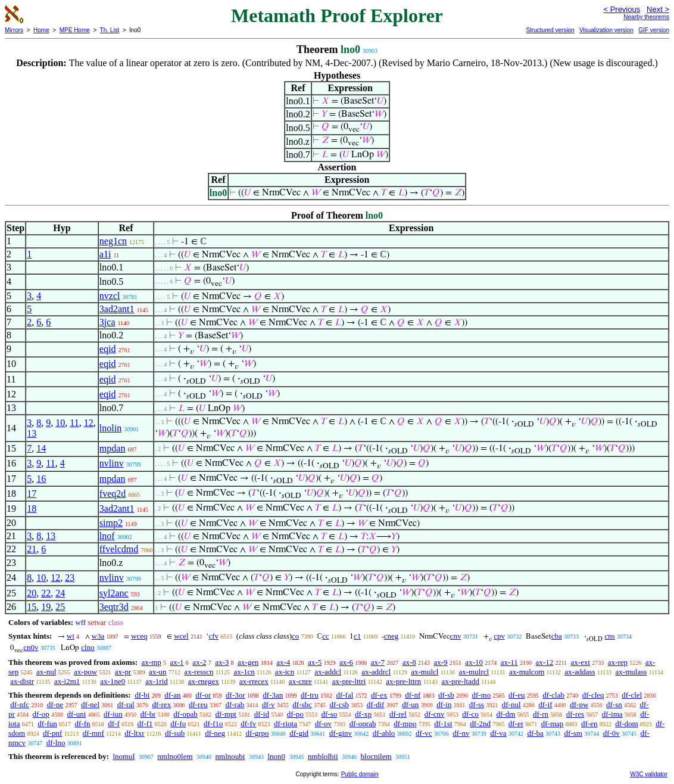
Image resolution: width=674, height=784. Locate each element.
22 (46, 593)
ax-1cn (244, 672)
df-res (575, 714)
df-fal (344, 695)
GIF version (654, 30)
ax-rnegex (204, 681)
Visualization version (606, 30)
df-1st (443, 724)
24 (60, 593)
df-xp (363, 714)
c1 (357, 636)
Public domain (360, 774)
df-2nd (480, 724)
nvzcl (110, 296)
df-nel (90, 704)
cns (609, 636)
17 (32, 494)
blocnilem (376, 756)
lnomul (124, 756)
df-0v (611, 733)
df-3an (273, 695)
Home (41, 30)
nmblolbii (323, 756)
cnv (456, 636)
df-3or (235, 695)
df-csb (340, 704)
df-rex (161, 704)
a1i (105, 254)
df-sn (614, 704)
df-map (553, 724)
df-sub (175, 733)
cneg (391, 636)
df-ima (612, 714)
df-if (545, 704)
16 (41, 479)
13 (32, 433)
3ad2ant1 (117, 309)
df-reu (198, 704)
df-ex (379, 695)
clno (88, 647)
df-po (295, 714)
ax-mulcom (527, 672)
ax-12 (545, 662)
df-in (444, 704)
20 (32, 593)
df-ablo (384, 733)
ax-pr (123, 672)
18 (32, 508)
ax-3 (222, 662)
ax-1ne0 (113, 681)
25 (60, 607)
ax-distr (22, 681)
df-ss (477, 704)
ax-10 (474, 662)
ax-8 (409, 662)
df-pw (579, 704)
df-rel (398, 714)
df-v (269, 704)
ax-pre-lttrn (403, 681)
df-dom (626, 724)
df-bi (142, 695)
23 (70, 578)
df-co (470, 714)
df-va (498, 733)
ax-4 (283, 662)
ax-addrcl (376, 672)
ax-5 (315, 662)
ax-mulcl (425, 672)
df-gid (299, 733)
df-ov (323, 724)
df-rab (235, 704)
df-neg (215, 733)
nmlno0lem (175, 756)
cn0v (31, 647)
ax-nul (46, 672)
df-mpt (226, 714)
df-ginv (341, 733)
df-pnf (53, 733)
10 (60, 423)
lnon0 (276, 756)
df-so (330, 714)
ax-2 (199, 662)
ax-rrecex (254, 681)
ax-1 (177, 662)
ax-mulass (631, 672)
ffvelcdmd (119, 549)
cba (557, 636)
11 (74, 423)
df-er (516, 724)
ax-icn (285, 672)
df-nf (413, 695)
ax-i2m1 (67, 681)
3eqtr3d (114, 607)
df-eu (517, 695)
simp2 (111, 523)
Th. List (110, 30)
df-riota (285, 724)
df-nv (461, 733)
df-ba (535, 733)
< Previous (622, 9)
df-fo (178, 724)
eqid (108, 349)
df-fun (47, 724)
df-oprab (363, 724)
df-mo (481, 695)
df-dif (376, 704)
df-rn (541, 714)
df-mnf (93, 733)
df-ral (126, 704)
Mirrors (14, 30)
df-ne (55, 704)
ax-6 (346, 662)
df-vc (424, 733)
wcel (181, 636)
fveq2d (113, 494)
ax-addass (580, 672)
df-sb (446, 695)
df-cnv (435, 714)
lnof (107, 536)
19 (46, 607)
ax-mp (152, 662)
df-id (262, 714)
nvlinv (112, 463)
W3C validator (649, 774)
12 (89, 423)
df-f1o (213, 724)
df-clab (553, 695)
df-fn (83, 724)
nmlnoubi (230, 756)
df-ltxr (134, 733)
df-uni (77, 714)
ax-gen (248, 662)
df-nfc (20, 704)
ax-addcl (328, 672)
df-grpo (257, 733)
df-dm (506, 714)
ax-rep (618, 662)
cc (326, 636)
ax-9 (441, 662)
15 (32, 607)
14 (41, 448)
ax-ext (581, 662)
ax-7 (378, 662)
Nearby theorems (646, 17)
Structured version (550, 30)
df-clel (632, 695)
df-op (41, 714)
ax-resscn (199, 672)
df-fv (248, 724)
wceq (139, 636)
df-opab (185, 714)
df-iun (113, 714)
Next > (658, 9)
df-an (172, 695)
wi (71, 636)
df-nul (511, 704)
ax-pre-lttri (349, 681)
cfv (213, 636)
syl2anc (114, 593)
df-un (410, 704)
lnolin (110, 428)
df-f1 (145, 724)
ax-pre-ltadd (460, 681)
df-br (148, 714)
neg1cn (113, 241)
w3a (98, 636)
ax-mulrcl (474, 672)
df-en (589, 724)
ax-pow (85, 672)
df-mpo (405, 724)
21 (32, 549)
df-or (203, 695)
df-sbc (302, 704)
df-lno (56, 743)
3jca (107, 322)
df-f (114, 724)
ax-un (158, 672)
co (295, 636)
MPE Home (75, 30)
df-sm (573, 733)
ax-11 (509, 662)
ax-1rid (157, 681)
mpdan (113, 448)
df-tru (310, 695)
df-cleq (593, 695)
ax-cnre (300, 681)
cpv (499, 636)
